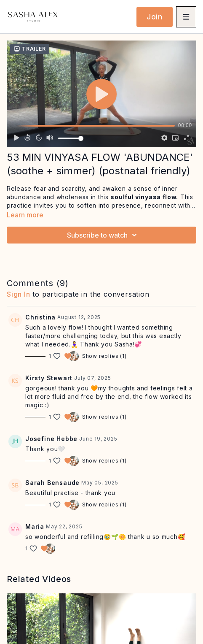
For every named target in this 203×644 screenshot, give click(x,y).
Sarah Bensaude (52, 483)
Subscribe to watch (103, 235)
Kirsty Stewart (49, 378)
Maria (35, 526)
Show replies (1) (104, 356)
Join (155, 17)
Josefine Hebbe (51, 439)
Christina (40, 317)
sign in (19, 294)
